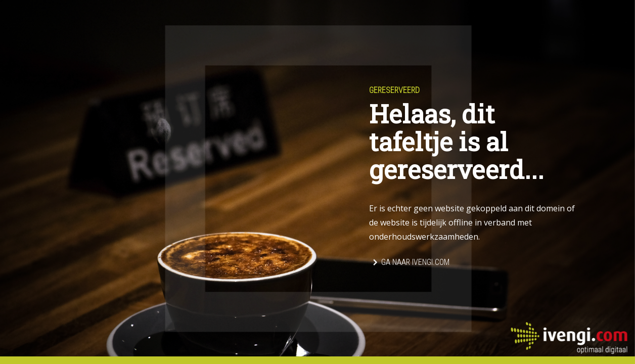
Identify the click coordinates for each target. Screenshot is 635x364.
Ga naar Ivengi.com (415, 262)
